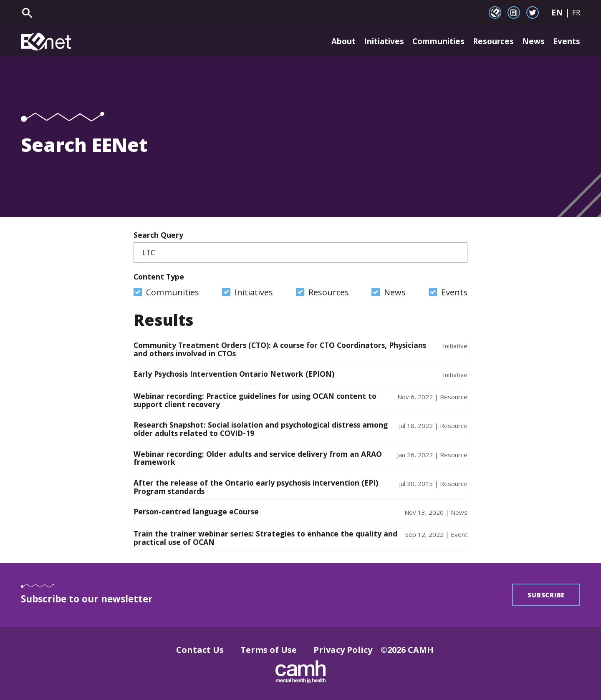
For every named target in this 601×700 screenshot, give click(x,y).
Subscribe (546, 595)
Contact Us (200, 650)
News (532, 42)
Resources (490, 42)
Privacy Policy (343, 650)
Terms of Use (269, 650)
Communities (431, 42)
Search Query (300, 246)
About (327, 42)
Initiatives (371, 42)
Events (566, 42)
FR (576, 13)
